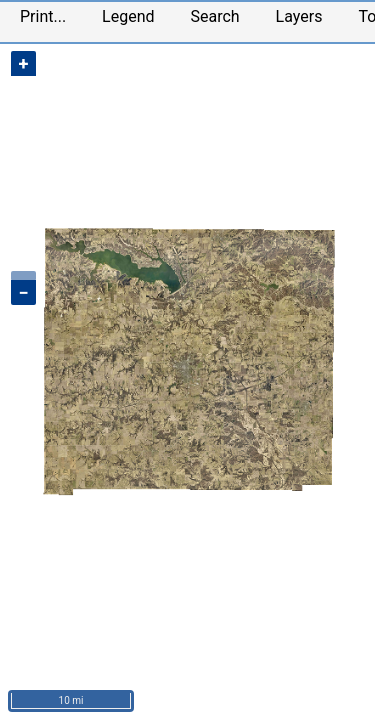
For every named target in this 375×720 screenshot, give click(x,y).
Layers (299, 16)
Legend (128, 16)
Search (214, 16)
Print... (43, 16)
